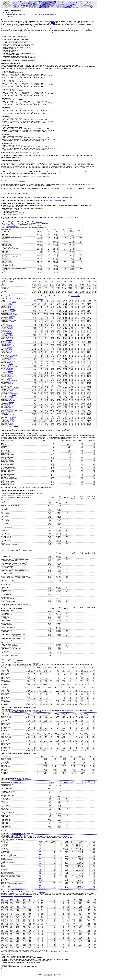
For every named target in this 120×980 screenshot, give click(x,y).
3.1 (3, 56)
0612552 (10, 326)
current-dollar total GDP (37, 184)
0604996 (12, 408)
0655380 (16, 388)
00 (2, 36)
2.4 (3, 52)
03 (2, 41)
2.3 (3, 50)
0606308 (12, 419)
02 (2, 40)
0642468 (9, 375)
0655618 (11, 389)
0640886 (10, 374)
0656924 (11, 415)
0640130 (11, 371)
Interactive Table (12, 226)
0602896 (9, 341)
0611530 (9, 324)
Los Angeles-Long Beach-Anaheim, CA (50, 156)
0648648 (10, 382)
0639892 (11, 368)
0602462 (9, 340)
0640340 (11, 420)
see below (6, 219)
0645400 (15, 381)
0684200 (12, 309)
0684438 (14, 417)
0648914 (13, 385)
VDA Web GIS (11, 227)
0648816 (11, 384)
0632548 (11, 357)
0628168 (10, 351)
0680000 (10, 305)
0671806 (12, 317)
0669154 (14, 315)
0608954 (10, 413)
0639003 (16, 426)
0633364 (14, 358)
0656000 (11, 391)
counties (19, 156)
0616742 (9, 331)
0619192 (12, 336)
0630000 (10, 353)
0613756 (11, 327)
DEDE (53, 23)
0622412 (11, 346)
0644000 (12, 422)
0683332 (9, 308)
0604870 (7, 405)
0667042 (12, 402)
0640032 (11, 370)
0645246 (9, 379)
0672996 (13, 320)
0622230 (10, 350)
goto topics (31, 61)
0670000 (13, 316)
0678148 (11, 303)
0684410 (14, 310)
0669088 (12, 313)
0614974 (11, 329)
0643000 (12, 377)
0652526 (10, 386)
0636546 (11, 364)
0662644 (16, 416)
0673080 (11, 322)
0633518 (12, 360)
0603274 (9, 343)
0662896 (11, 398)
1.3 (3, 46)
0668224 (11, 312)
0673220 (14, 302)
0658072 (10, 392)
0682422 (9, 306)
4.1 (3, 58)
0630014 (10, 354)
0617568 (11, 334)
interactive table (67, 198)
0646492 (10, 423)
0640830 (10, 372)
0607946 (10, 412)
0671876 (11, 319)
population (87, 156)
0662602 (11, 396)
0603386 (9, 344)
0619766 (10, 347)
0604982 (10, 406)
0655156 (10, 425)
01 (2, 38)
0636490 (10, 363)
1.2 (3, 44)
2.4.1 (3, 53)
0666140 (13, 401)
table (69, 431)
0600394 (12, 337)
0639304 (14, 367)
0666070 (11, 399)
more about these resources (47, 14)
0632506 (15, 355)
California (26, 156)
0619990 (9, 348)
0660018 (14, 395)
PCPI (36, 163)
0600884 (10, 339)
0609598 (11, 323)
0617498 (9, 333)
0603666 (12, 403)
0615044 (10, 330)
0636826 (10, 365)
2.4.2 (3, 55)
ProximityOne (32, 14)
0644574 (10, 378)
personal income (23, 172)
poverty (64, 65)
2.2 (3, 49)
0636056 (14, 361)
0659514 (17, 394)
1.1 (3, 43)
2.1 (3, 47)
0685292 (9, 409)
